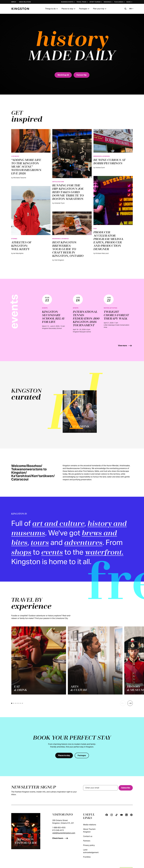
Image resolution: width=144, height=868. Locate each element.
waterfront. (104, 553)
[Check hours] (61, 838)
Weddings (108, 2)
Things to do (52, 9)
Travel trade (82, 2)
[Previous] (123, 703)
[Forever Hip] (82, 75)
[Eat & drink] (80, 412)
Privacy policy (91, 845)
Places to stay (69, 9)
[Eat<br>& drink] (39, 661)
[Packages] (82, 755)
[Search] (125, 9)
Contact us (90, 836)
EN (132, 9)
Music (130, 2)
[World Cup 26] (63, 75)
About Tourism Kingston (92, 830)
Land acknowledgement (93, 851)
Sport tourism (96, 2)
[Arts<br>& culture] (95, 661)
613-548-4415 (58, 830)
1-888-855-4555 (59, 828)
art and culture (58, 524)
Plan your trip (100, 9)
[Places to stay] (64, 755)
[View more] (125, 346)
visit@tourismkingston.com (64, 833)
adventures (83, 543)
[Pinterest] (131, 815)
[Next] (130, 703)
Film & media (120, 2)
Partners (89, 841)
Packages (84, 9)
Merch (14, 2)
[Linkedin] (126, 815)
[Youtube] (121, 815)
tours (40, 543)
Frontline (89, 857)
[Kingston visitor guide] (26, 831)
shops (21, 553)
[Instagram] (112, 815)
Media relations (25, 2)
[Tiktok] (117, 815)
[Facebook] (107, 815)
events (52, 553)
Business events (68, 2)
